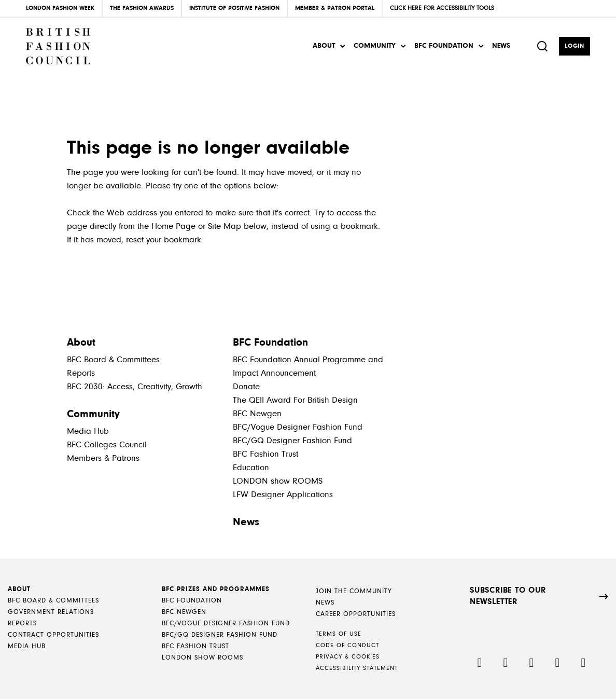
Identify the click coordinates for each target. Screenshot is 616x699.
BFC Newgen (257, 414)
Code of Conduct (347, 646)
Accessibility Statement (357, 668)
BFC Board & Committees (113, 360)
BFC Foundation (444, 46)
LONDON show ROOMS (278, 481)
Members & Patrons (103, 458)
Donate (246, 387)
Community (375, 46)
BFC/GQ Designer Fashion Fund (292, 441)
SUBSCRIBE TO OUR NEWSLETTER (508, 596)
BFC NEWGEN (184, 612)
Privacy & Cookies (348, 657)
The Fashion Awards (142, 8)
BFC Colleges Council (107, 445)
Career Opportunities (356, 614)
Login (575, 46)
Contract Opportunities (53, 635)
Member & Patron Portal (335, 8)
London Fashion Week (60, 8)
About (324, 46)
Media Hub (88, 431)
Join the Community (354, 591)
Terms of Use (339, 634)
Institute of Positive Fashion (234, 8)
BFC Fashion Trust (265, 454)
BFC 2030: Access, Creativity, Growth (135, 387)
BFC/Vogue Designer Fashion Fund (298, 427)
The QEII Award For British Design (295, 400)
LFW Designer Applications (283, 495)
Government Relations (51, 612)
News (501, 46)
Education (251, 468)
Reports (81, 373)
